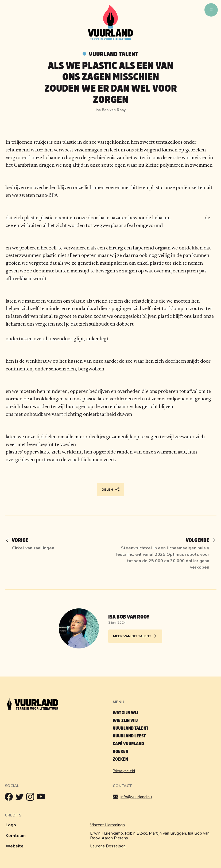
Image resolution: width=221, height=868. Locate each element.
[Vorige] (19, 541)
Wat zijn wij (125, 713)
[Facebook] (10, 798)
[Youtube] (42, 798)
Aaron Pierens (115, 838)
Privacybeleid (124, 771)
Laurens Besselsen (108, 846)
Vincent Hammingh (107, 825)
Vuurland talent (114, 54)
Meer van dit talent (135, 636)
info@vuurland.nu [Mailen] (132, 797)
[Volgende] (198, 541)
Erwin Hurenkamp (106, 833)
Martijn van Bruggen (167, 833)
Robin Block (136, 833)
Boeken (121, 751)
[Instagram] (32, 798)
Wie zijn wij (125, 720)
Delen (110, 490)
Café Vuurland (128, 744)
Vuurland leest (129, 736)
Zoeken (120, 759)
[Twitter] (21, 798)
